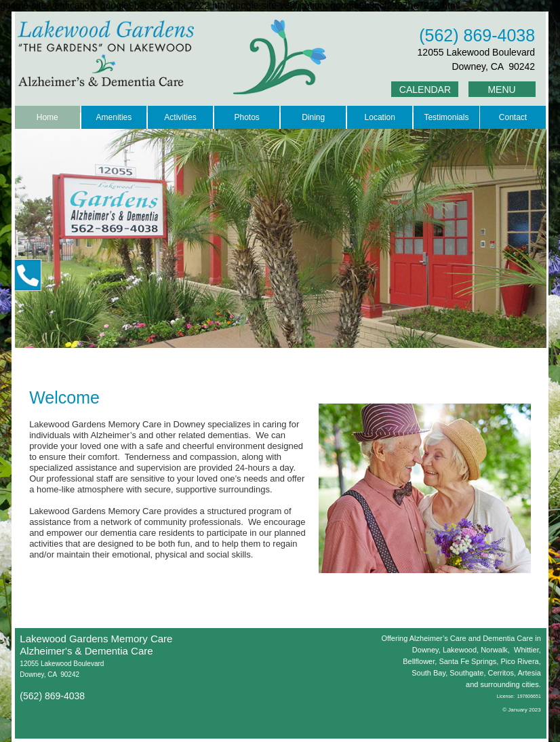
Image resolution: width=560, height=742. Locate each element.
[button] (28, 275)
